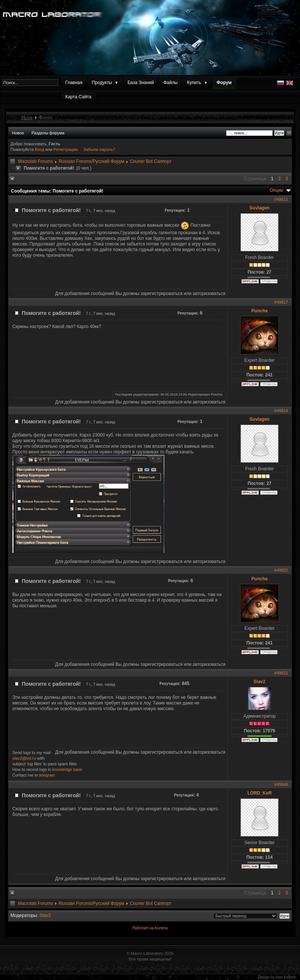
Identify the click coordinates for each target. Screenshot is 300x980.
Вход (40, 149)
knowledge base (67, 769)
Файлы (170, 83)
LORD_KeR (260, 793)
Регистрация (66, 149)
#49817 (281, 302)
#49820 (281, 570)
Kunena (161, 928)
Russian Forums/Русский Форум (91, 161)
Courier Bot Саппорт (151, 161)
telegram (47, 775)
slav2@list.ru (24, 758)
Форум (224, 83)
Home (27, 117)
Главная (74, 83)
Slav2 (259, 682)
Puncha (259, 311)
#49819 (281, 411)
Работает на (143, 928)
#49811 (281, 199)
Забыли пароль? (99, 149)
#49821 (281, 673)
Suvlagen (259, 208)
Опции (276, 190)
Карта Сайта (78, 97)
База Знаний (141, 83)
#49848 (281, 784)
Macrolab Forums (35, 161)
